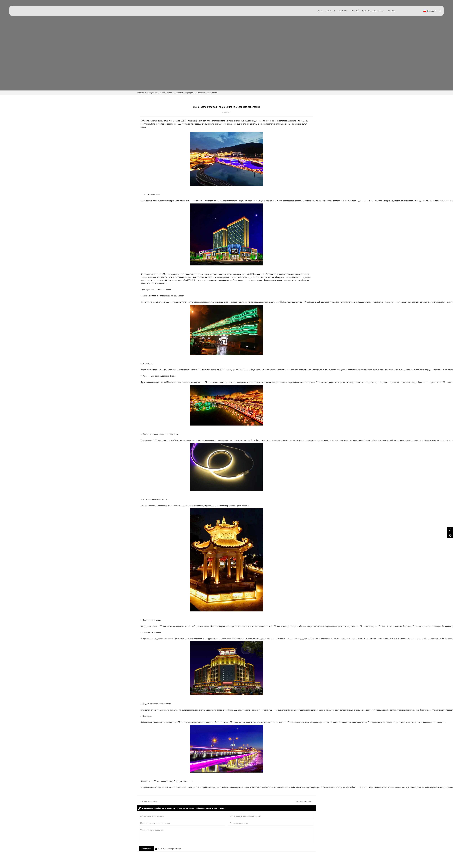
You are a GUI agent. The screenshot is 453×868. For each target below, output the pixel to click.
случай (355, 11)
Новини (158, 93)
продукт (330, 11)
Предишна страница (149, 801)
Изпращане (146, 848)
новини (343, 11)
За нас (391, 11)
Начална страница (145, 93)
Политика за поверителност (169, 849)
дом (320, 11)
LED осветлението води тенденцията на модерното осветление (190, 93)
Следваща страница (304, 801)
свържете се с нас (373, 11)
